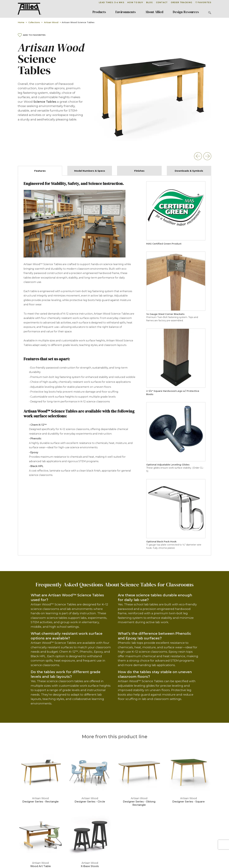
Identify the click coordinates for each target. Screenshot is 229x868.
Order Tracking (182, 2)
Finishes (139, 171)
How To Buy (135, 2)
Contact (162, 2)
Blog (149, 2)
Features (40, 171)
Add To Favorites (32, 35)
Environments (126, 12)
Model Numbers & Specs (90, 171)
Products (99, 12)
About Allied (154, 12)
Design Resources (186, 12)
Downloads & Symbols (189, 171)
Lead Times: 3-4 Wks (112, 2)
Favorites (203, 2)
